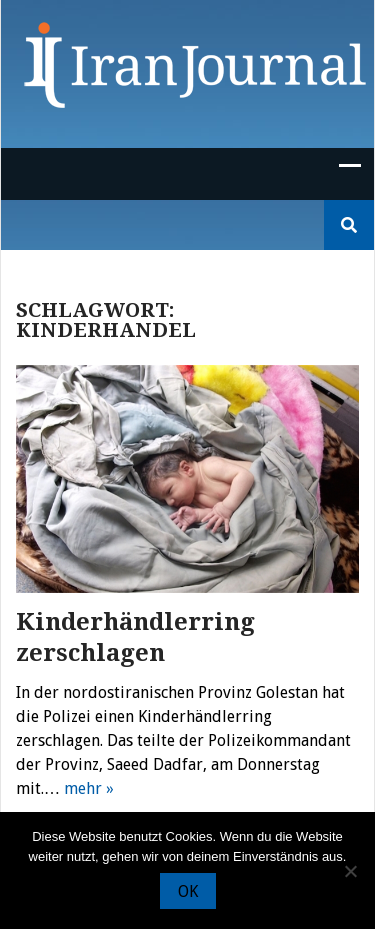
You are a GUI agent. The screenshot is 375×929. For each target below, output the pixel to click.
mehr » (89, 788)
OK (188, 891)
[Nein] (350, 871)
